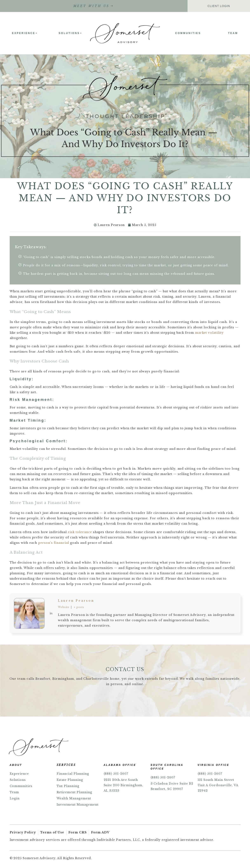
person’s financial (54, 543)
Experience (24, 33)
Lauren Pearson (76, 601)
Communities (188, 33)
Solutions (70, 33)
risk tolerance (80, 532)
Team (233, 33)
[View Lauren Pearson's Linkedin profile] (51, 613)
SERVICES (66, 765)
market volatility (209, 333)
